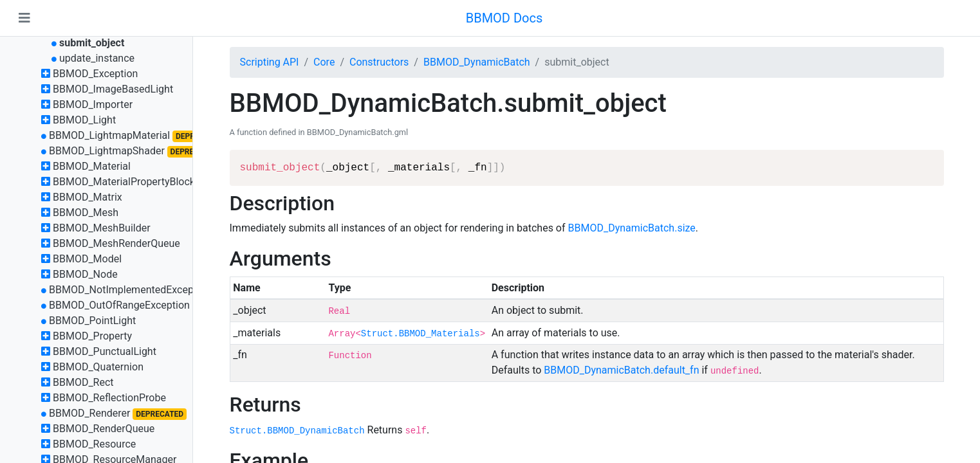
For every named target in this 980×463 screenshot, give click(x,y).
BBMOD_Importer (93, 104)
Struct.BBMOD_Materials (421, 334)
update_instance (97, 58)
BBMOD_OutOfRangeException (119, 305)
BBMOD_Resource (94, 444)
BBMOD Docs (504, 18)
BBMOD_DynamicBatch (477, 62)
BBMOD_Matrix (88, 197)
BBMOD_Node (85, 274)
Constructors (379, 62)
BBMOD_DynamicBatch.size (632, 228)
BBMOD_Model (87, 259)
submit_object (92, 43)
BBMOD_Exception (95, 74)
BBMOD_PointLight (92, 321)
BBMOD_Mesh (86, 213)
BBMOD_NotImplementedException (130, 290)
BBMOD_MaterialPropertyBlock (124, 182)
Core (324, 62)
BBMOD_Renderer (90, 413)
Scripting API (270, 62)
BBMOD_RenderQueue (104, 429)
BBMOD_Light (84, 120)
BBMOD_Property (92, 336)
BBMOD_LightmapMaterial (109, 135)
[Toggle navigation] (24, 18)
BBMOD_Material (92, 166)
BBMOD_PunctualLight (105, 351)
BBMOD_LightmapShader (107, 151)
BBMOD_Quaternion (98, 367)
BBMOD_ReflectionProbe (109, 398)
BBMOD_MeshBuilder (102, 228)
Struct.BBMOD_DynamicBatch (297, 431)
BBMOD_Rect (83, 382)
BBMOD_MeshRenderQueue (116, 243)
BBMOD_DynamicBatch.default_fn (621, 370)
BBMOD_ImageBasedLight (113, 89)
